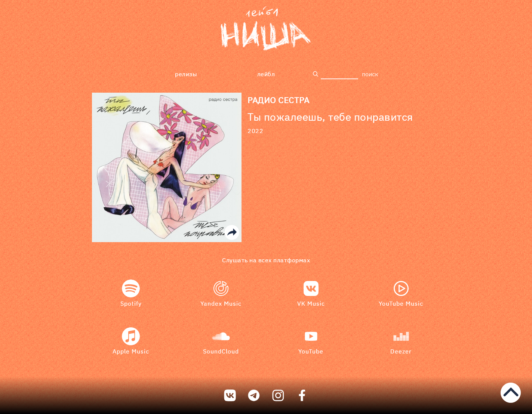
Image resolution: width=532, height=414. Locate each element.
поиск (370, 74)
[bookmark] (266, 30)
